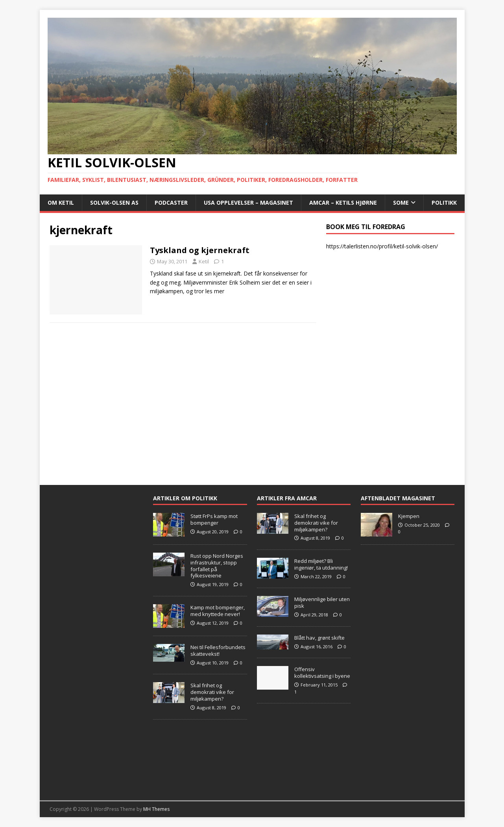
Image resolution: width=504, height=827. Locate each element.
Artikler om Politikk (185, 498)
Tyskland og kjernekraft (200, 250)
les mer (215, 291)
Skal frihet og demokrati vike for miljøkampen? (212, 692)
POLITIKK (444, 203)
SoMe (401, 203)
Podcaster (171, 203)
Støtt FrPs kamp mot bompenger (214, 519)
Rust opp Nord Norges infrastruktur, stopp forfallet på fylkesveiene (217, 566)
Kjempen (409, 516)
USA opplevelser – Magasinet (248, 203)
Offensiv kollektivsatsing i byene (322, 673)
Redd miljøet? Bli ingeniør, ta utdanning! (321, 564)
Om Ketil (61, 203)
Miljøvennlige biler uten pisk (322, 602)
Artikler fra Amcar (287, 498)
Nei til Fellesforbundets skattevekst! (218, 650)
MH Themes (156, 809)
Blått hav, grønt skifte (319, 638)
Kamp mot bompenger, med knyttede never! (218, 611)
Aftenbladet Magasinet (398, 498)
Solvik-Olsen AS (114, 203)
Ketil (204, 261)
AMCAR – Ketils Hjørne (343, 203)
